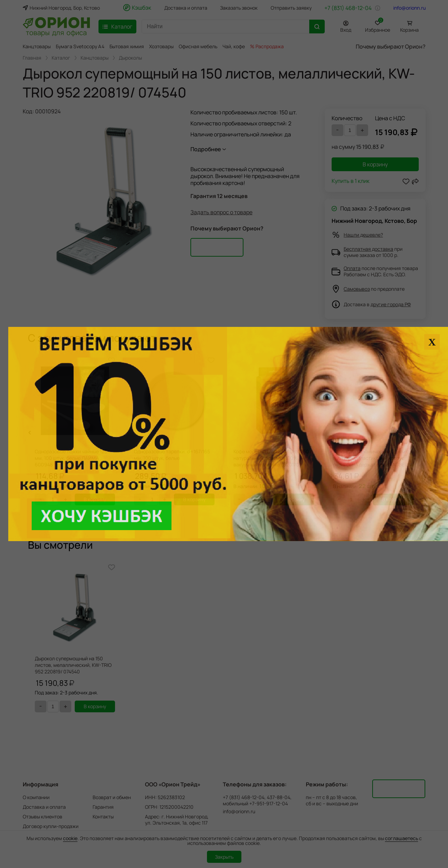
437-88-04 (279, 797)
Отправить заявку (291, 8)
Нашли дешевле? (363, 235)
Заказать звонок (239, 8)
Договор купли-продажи (51, 826)
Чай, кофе (234, 46)
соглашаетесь (402, 838)
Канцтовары (37, 46)
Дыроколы (130, 58)
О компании (36, 797)
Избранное (378, 25)
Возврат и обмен (112, 797)
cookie (70, 838)
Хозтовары (161, 46)
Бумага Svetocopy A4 (80, 46)
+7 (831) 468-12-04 (348, 8)
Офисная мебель (198, 46)
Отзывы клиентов (43, 817)
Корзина (409, 30)
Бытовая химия (127, 46)
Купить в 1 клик (351, 181)
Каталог (61, 58)
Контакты (103, 817)
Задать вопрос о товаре (221, 212)
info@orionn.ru (409, 8)
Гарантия (103, 807)
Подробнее (206, 149)
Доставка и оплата (186, 8)
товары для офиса (56, 32)
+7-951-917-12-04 (269, 804)
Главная (32, 58)
